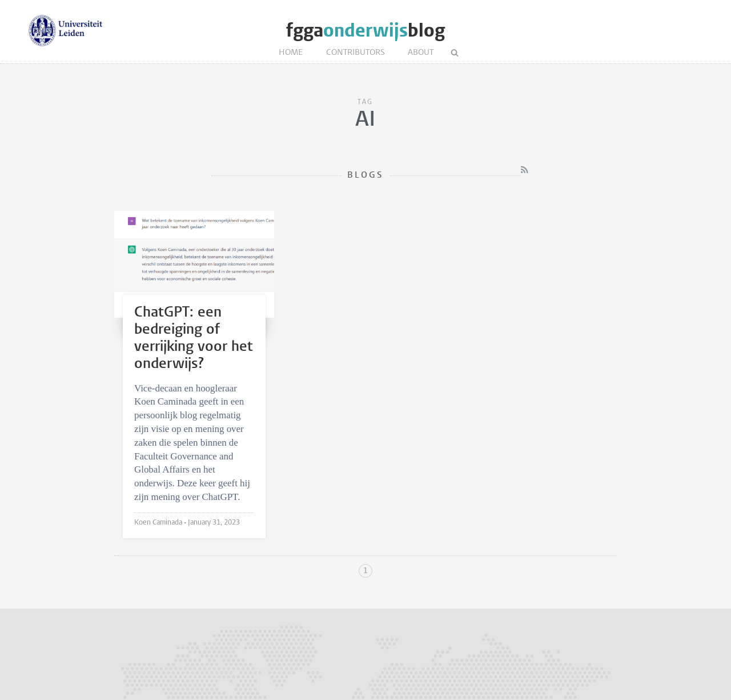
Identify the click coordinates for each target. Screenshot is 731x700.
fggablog (365, 31)
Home (291, 53)
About (421, 53)
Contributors (356, 53)
